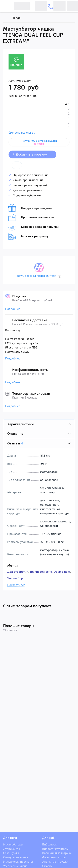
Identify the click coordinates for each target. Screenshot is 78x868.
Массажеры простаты (18, 862)
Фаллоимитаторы (54, 857)
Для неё (48, 838)
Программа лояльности (31, 218)
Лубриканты (11, 849)
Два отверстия (18, 572)
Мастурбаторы (13, 844)
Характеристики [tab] (20, 424)
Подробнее (13, 309)
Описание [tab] (15, 434)
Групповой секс (41, 572)
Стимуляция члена (16, 857)
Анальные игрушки (55, 862)
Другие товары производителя (37, 276)
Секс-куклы (11, 853)
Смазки (47, 866)
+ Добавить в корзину (32, 154)
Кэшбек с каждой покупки (33, 227)
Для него (10, 838)
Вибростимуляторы (55, 849)
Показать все (16, 585)
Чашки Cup (15, 578)
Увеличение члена (15, 866)
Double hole (62, 572)
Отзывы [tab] (15, 443)
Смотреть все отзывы (22, 133)
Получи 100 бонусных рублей (39, 142)
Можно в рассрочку (28, 237)
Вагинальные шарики (57, 853)
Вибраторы (50, 844)
